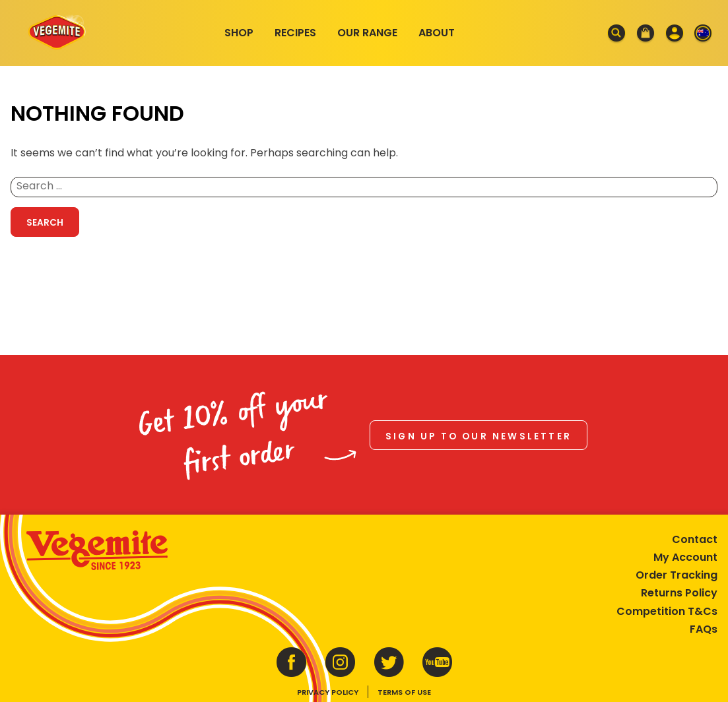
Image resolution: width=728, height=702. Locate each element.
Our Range (367, 33)
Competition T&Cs (667, 611)
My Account (685, 557)
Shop (239, 33)
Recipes (295, 33)
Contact (695, 539)
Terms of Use (404, 692)
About (437, 33)
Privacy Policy (328, 692)
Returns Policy (679, 593)
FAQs (704, 629)
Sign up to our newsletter (479, 436)
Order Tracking (677, 575)
